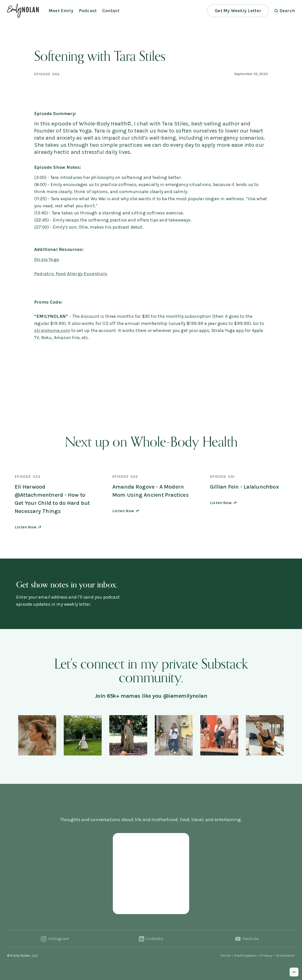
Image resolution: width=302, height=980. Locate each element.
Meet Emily (61, 11)
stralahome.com (52, 330)
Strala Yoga (47, 260)
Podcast (88, 11)
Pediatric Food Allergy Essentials (71, 274)
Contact (111, 11)
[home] (23, 11)
